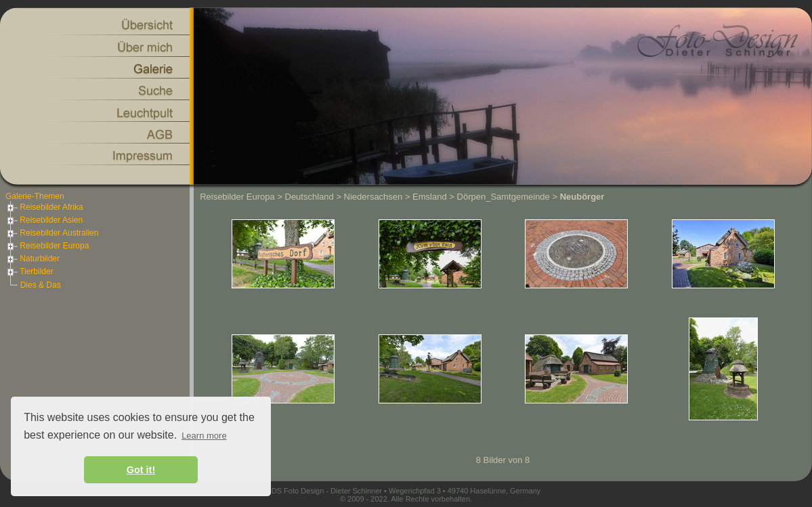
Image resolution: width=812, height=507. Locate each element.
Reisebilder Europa (47, 246)
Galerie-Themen (35, 196)
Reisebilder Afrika (44, 207)
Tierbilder (29, 271)
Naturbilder (33, 259)
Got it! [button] (141, 470)
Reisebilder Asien (44, 220)
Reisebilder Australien (52, 233)
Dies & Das (41, 285)
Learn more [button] (204, 436)
